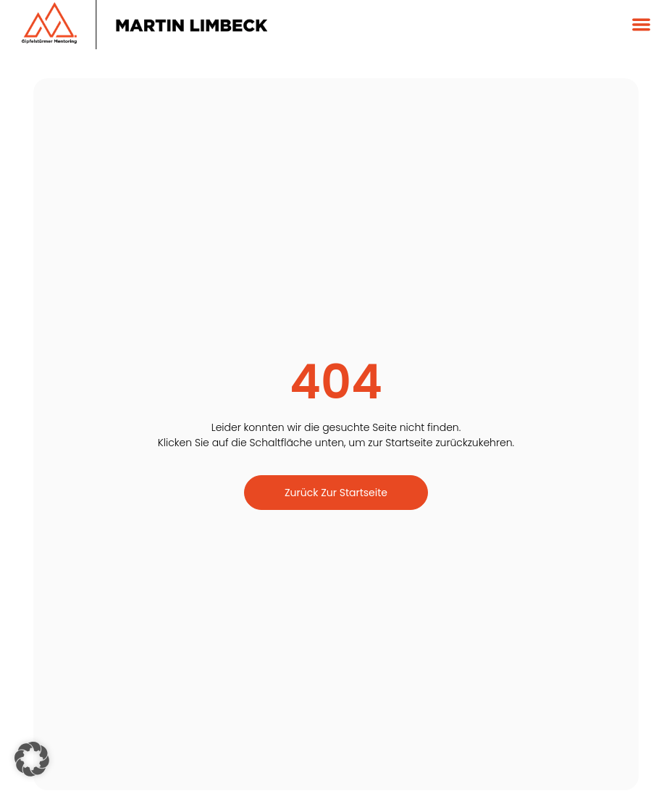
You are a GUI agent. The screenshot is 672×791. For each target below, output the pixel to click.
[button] (641, 25)
